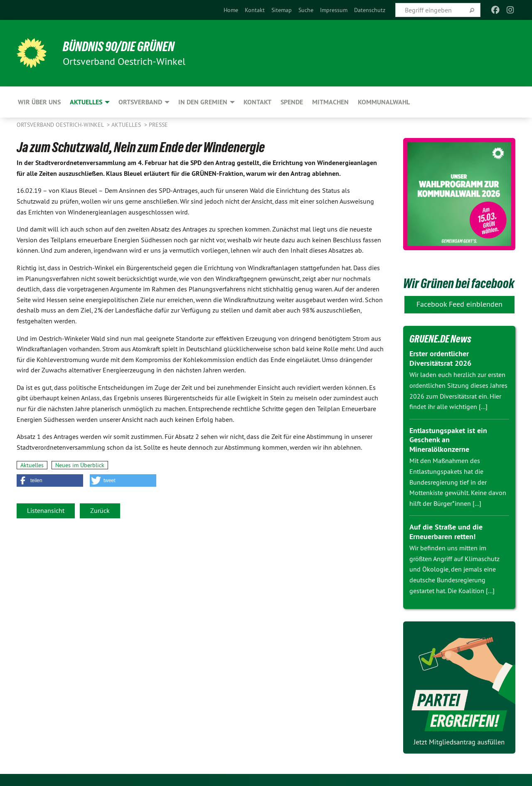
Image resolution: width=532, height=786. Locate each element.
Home (231, 10)
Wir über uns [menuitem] (39, 102)
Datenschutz (370, 10)
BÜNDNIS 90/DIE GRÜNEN (119, 47)
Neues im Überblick (80, 465)
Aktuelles (127, 125)
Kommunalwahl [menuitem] (384, 102)
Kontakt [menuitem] (257, 102)
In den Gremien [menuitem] (203, 102)
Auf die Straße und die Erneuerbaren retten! (446, 532)
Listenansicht (46, 510)
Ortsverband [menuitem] (140, 102)
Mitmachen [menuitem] (330, 102)
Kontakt (255, 10)
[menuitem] (231, 10)
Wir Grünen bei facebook (459, 283)
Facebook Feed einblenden (459, 304)
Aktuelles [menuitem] (86, 102)
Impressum (334, 10)
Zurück (100, 510)
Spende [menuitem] (292, 102)
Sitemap (282, 10)
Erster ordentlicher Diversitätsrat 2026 (440, 358)
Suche (306, 10)
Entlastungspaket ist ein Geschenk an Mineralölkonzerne (448, 439)
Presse (158, 125)
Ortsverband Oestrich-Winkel (61, 125)
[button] (50, 480)
